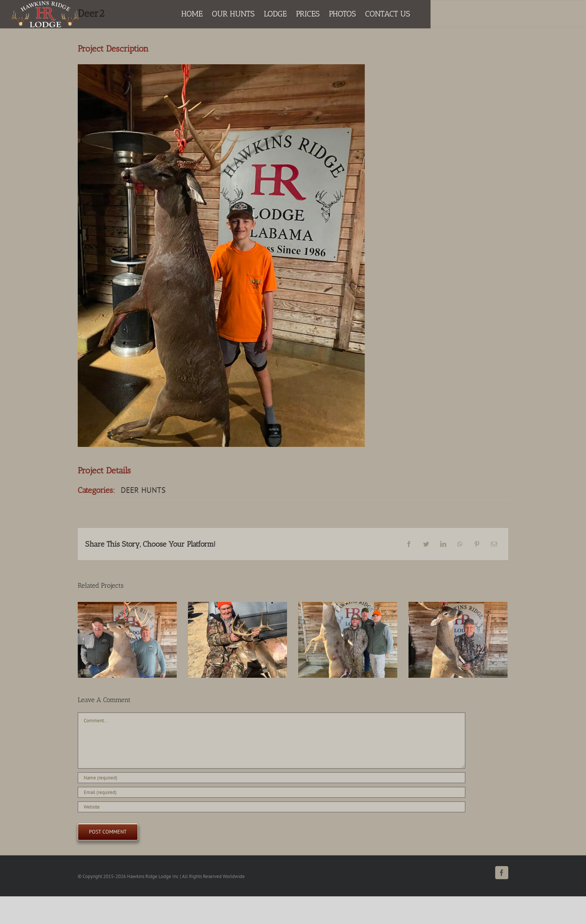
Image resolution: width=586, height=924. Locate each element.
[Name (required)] (272, 778)
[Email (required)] (272, 792)
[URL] (272, 807)
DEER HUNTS (143, 490)
